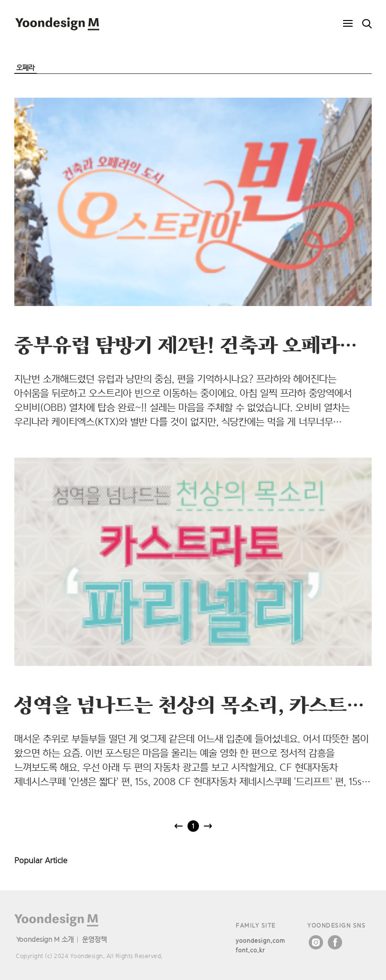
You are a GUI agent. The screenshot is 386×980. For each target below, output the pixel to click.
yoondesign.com (261, 941)
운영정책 (94, 939)
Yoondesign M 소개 (45, 939)
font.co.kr (250, 950)
